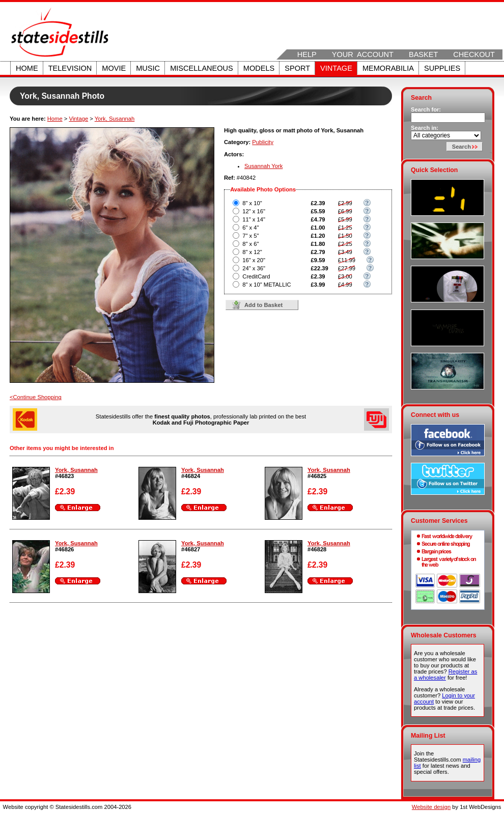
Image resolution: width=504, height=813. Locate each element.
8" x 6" (250, 244)
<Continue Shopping (36, 397)
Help (307, 54)
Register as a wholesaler (445, 675)
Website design (431, 807)
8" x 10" (252, 203)
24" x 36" (254, 268)
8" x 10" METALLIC (267, 285)
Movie (114, 68)
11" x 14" (254, 219)
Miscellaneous (202, 68)
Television (70, 68)
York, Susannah (115, 119)
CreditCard (256, 276)
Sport (297, 68)
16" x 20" (254, 260)
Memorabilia (388, 68)
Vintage (336, 68)
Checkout (474, 54)
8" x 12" (252, 252)
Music (148, 68)
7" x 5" (250, 236)
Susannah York (263, 166)
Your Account (363, 54)
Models (259, 68)
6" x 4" (250, 228)
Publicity (263, 142)
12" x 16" (254, 211)
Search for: (426, 109)
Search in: (425, 128)
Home (27, 68)
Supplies (442, 68)
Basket (423, 54)
